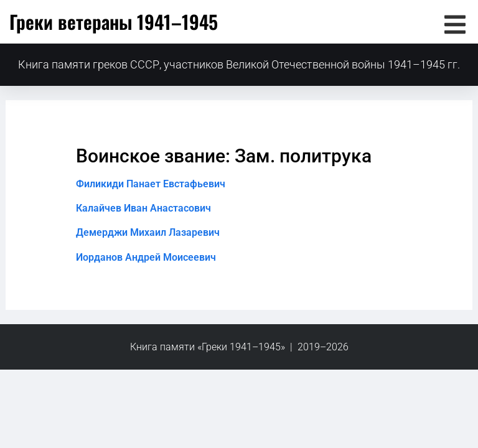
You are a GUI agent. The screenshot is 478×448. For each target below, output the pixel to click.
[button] (455, 25)
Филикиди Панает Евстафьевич (151, 184)
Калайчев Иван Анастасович (143, 208)
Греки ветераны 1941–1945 (114, 21)
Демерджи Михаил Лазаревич (148, 232)
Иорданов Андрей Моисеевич (146, 257)
